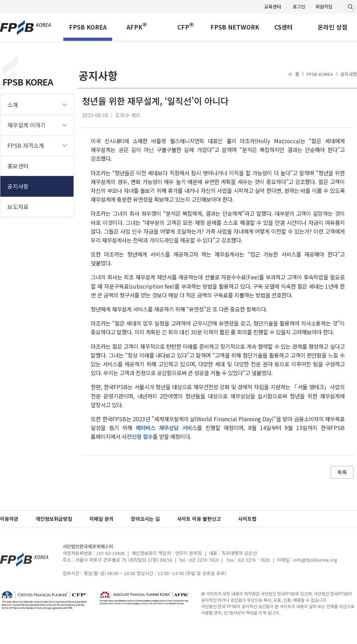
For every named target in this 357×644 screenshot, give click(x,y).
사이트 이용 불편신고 (199, 519)
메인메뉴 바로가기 (0, 0)
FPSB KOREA (88, 28)
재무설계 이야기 (27, 125)
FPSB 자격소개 (26, 145)
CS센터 (283, 28)
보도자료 (18, 207)
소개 (13, 105)
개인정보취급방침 (54, 519)
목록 (342, 472)
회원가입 (324, 7)
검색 (350, 7)
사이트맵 (247, 519)
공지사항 (18, 186)
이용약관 (9, 519)
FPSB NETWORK (235, 28)
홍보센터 (18, 166)
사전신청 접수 (137, 437)
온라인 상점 (333, 28)
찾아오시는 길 (145, 519)
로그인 (299, 7)
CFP (186, 27)
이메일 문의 (101, 519)
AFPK (137, 27)
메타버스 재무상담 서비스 (166, 428)
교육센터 (273, 7)
